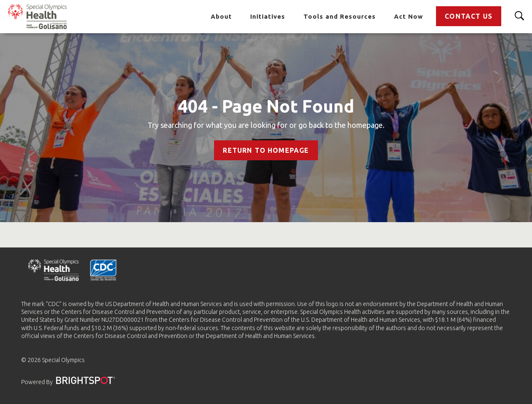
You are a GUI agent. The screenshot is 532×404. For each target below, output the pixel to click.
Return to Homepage (266, 150)
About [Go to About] (221, 16)
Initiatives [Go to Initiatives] (268, 16)
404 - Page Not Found (266, 106)
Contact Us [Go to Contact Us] (469, 16)
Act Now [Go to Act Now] (409, 16)
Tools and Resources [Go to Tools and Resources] (340, 16)
